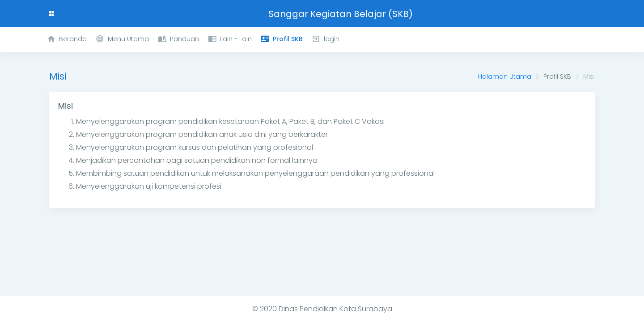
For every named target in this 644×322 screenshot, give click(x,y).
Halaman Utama (505, 76)
